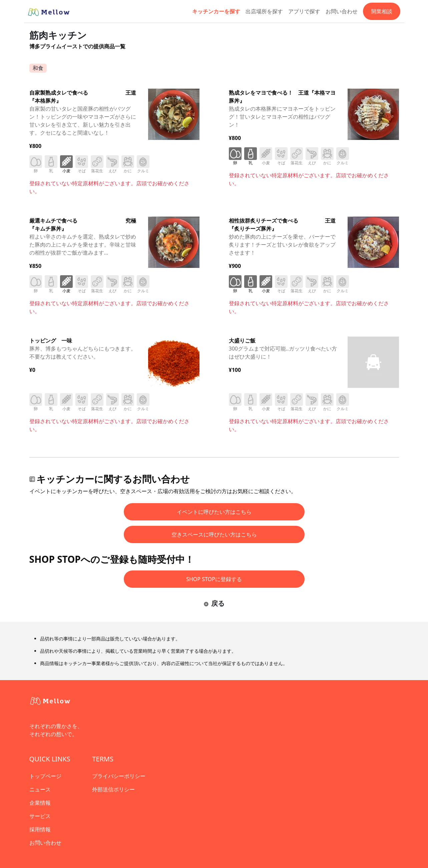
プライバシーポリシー (119, 776)
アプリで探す (304, 11)
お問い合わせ (342, 11)
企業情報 (40, 803)
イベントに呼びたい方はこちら (214, 512)
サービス (40, 816)
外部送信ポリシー (113, 789)
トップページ (45, 776)
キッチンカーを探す (216, 11)
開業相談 (382, 11)
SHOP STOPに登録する (214, 579)
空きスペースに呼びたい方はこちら (214, 534)
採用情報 (40, 829)
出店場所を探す (264, 11)
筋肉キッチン (58, 35)
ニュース (40, 789)
